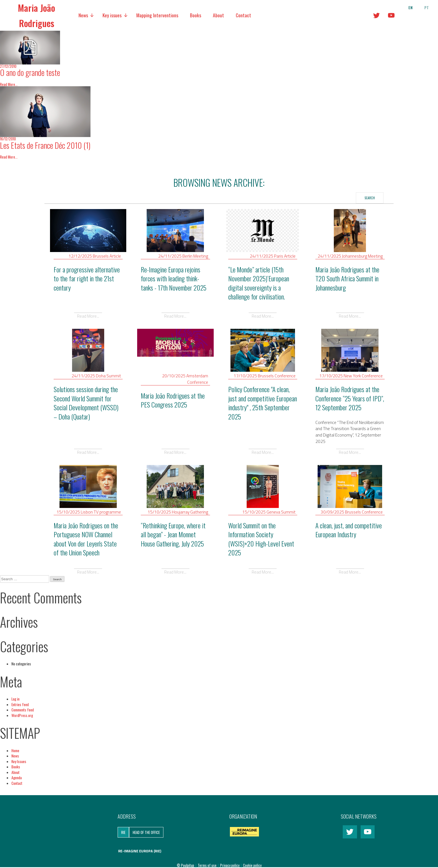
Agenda (17, 778)
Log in (16, 699)
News (83, 15)
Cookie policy (252, 865)
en (410, 8)
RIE (123, 832)
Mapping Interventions (157, 15)
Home (15, 750)
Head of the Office (146, 832)
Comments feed (23, 710)
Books (196, 15)
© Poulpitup (185, 865)
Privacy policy (230, 865)
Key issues (112, 15)
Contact (243, 15)
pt (427, 8)
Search (370, 198)
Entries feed (20, 704)
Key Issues (19, 761)
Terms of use (208, 865)
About (218, 15)
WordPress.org (22, 715)
